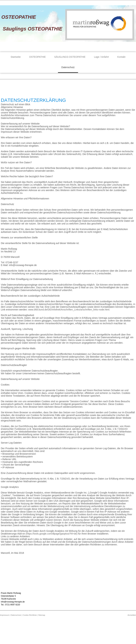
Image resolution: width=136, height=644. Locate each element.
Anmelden (132, 615)
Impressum (5, 615)
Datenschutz (16, 615)
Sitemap (42, 615)
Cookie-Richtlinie (30, 615)
